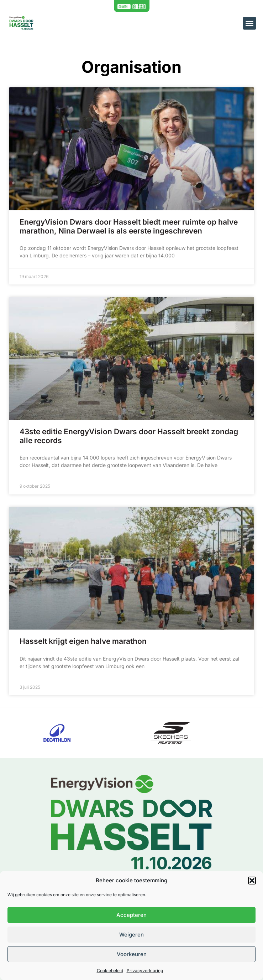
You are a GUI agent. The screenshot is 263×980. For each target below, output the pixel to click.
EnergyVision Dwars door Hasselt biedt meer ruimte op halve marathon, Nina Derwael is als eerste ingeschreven (129, 226)
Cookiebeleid (110, 971)
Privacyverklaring (145, 971)
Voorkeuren (132, 954)
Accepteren (131, 915)
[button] (252, 881)
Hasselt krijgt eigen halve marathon (83, 641)
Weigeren (131, 935)
